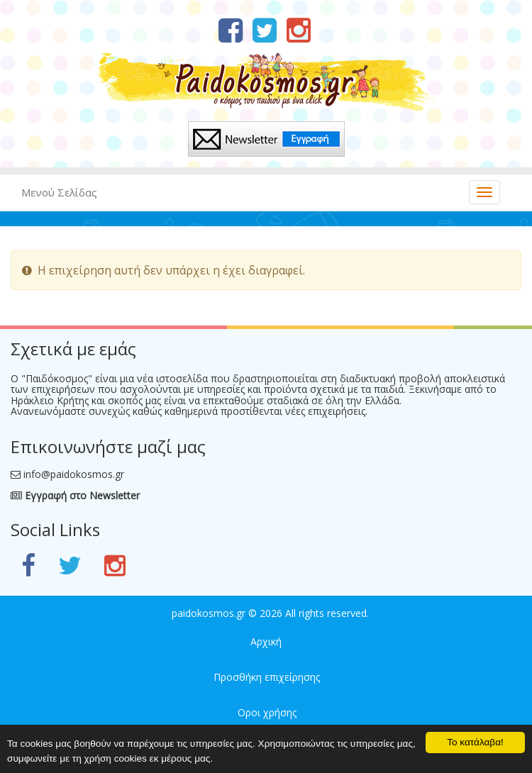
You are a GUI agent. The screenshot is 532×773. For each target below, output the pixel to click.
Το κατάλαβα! (475, 742)
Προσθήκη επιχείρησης (267, 677)
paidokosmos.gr (209, 613)
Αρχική (266, 641)
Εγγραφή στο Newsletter (75, 495)
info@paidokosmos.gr (74, 474)
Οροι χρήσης (267, 712)
